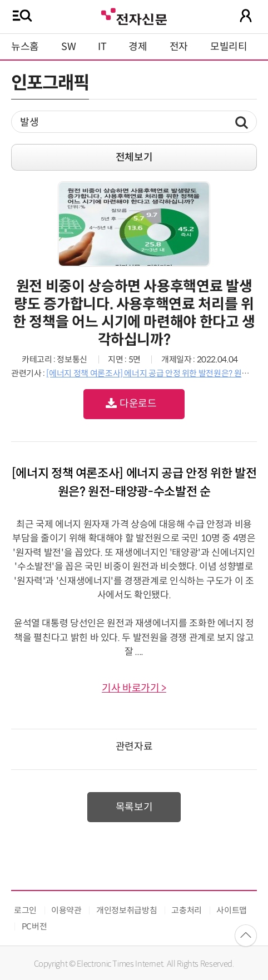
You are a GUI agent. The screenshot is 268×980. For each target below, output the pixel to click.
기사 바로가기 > (134, 688)
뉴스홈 (25, 47)
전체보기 (134, 157)
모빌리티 (229, 47)
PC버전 (34, 926)
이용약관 (66, 910)
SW (68, 47)
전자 (179, 47)
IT (102, 47)
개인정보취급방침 (126, 910)
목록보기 (134, 807)
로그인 (25, 910)
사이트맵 (232, 910)
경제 (138, 47)
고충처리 (187, 910)
